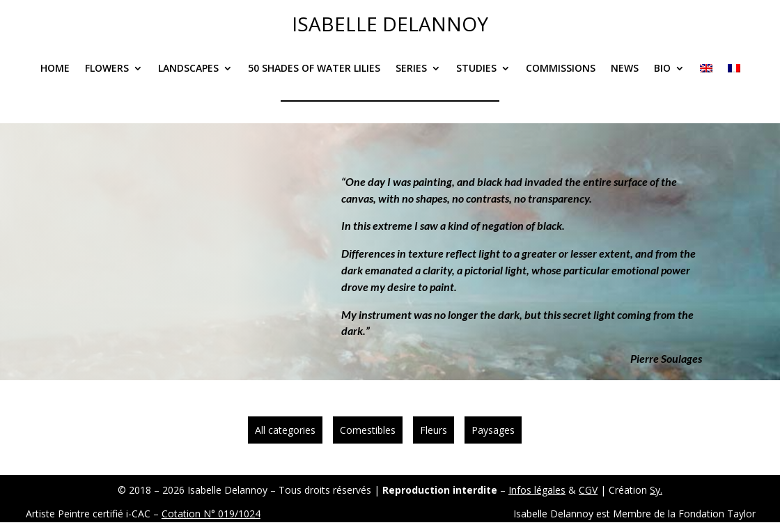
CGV (588, 490)
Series (411, 69)
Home (55, 69)
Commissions (561, 69)
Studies (476, 69)
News (625, 69)
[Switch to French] (734, 78)
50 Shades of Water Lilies (314, 69)
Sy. (656, 490)
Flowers (107, 69)
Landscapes (188, 69)
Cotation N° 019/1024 (211, 514)
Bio (662, 69)
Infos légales (537, 490)
